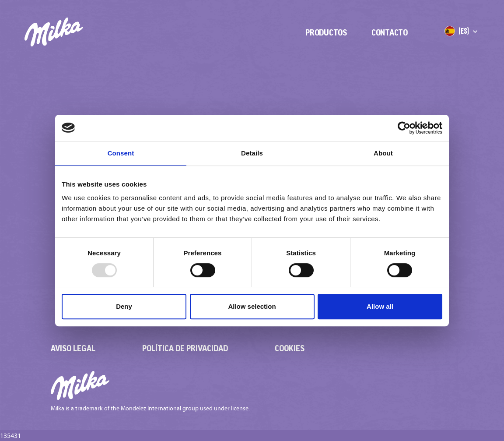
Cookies (290, 348)
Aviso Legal (73, 348)
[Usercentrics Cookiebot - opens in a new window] (404, 128)
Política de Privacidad (185, 348)
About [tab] (383, 153)
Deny (124, 306)
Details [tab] (252, 153)
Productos (326, 32)
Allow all (380, 306)
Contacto (390, 32)
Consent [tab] (121, 153)
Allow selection (252, 306)
